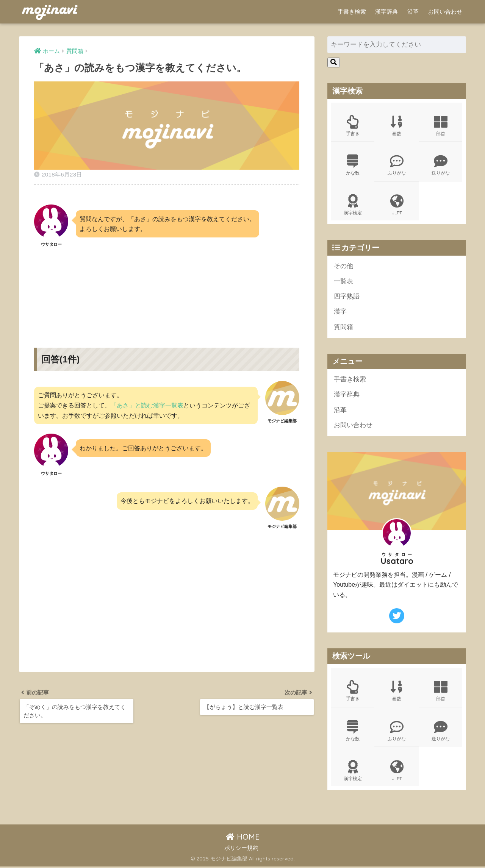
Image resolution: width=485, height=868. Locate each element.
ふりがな (397, 165)
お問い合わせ (445, 12)
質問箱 (343, 328)
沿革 (413, 12)
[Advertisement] (167, 291)
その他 (343, 266)
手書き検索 (352, 12)
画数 (397, 126)
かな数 (353, 165)
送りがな (441, 165)
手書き (353, 126)
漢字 (340, 313)
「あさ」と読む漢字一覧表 (147, 405)
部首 (441, 126)
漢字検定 (353, 205)
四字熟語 (347, 297)
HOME (243, 838)
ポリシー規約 (241, 849)
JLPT (397, 205)
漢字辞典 (386, 12)
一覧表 (343, 282)
